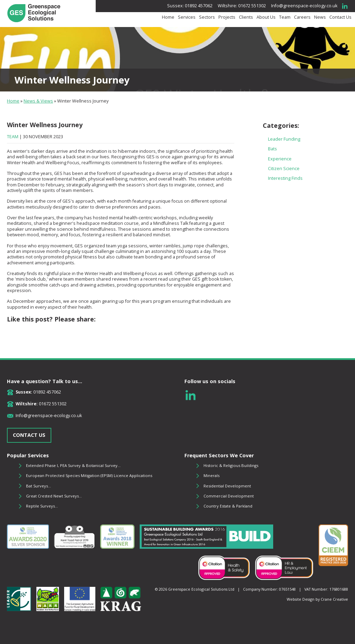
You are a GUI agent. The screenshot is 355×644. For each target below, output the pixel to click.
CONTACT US (29, 435)
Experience (280, 159)
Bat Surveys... (38, 486)
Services (187, 17)
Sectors (207, 17)
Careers (302, 17)
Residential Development (227, 486)
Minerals (211, 475)
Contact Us (340, 17)
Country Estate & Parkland (228, 506)
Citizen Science (284, 169)
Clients (246, 17)
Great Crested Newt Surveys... (54, 496)
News (320, 17)
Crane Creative (334, 599)
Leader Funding (284, 139)
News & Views (38, 101)
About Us (266, 17)
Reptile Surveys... (42, 506)
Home (168, 17)
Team (285, 17)
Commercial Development (229, 496)
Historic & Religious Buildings (231, 465)
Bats (272, 149)
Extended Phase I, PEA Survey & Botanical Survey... (73, 465)
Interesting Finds (285, 178)
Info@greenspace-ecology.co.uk (304, 6)
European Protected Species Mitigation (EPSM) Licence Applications (89, 475)
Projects (227, 17)
